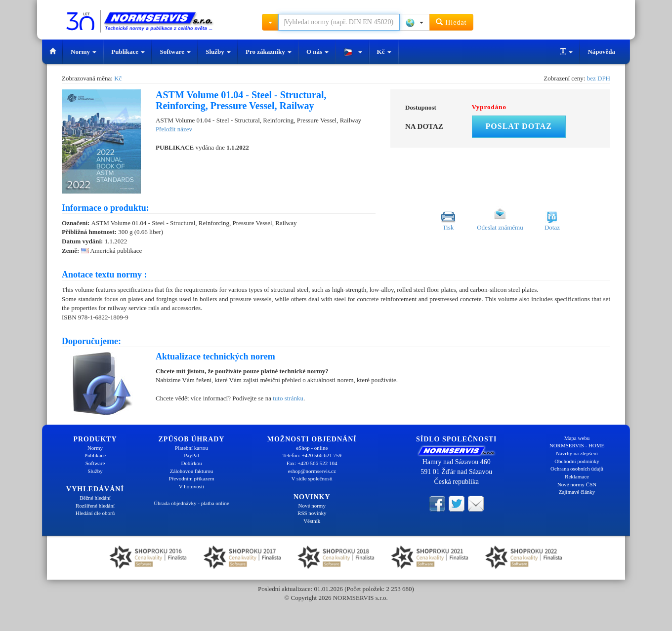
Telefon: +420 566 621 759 (312, 455)
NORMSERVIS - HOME (577, 445)
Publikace (128, 52)
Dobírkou (191, 463)
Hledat (451, 22)
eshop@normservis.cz (312, 471)
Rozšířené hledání (95, 506)
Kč (384, 52)
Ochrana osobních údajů (577, 469)
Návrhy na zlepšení (577, 453)
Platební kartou (191, 448)
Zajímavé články (577, 492)
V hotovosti (191, 486)
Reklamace (577, 476)
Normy (84, 52)
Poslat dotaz (519, 126)
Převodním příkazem (192, 478)
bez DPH (599, 78)
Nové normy (312, 506)
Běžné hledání (95, 498)
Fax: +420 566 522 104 (312, 463)
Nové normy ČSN (577, 484)
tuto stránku (288, 398)
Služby (218, 52)
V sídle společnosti (312, 478)
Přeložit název (174, 129)
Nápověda (601, 52)
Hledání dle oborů (95, 513)
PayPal (191, 455)
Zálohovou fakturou (192, 471)
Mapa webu (577, 438)
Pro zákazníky (269, 52)
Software (175, 52)
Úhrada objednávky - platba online (191, 503)
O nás (317, 52)
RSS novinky (312, 513)
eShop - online (312, 448)
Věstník (312, 521)
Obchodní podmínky (577, 461)
